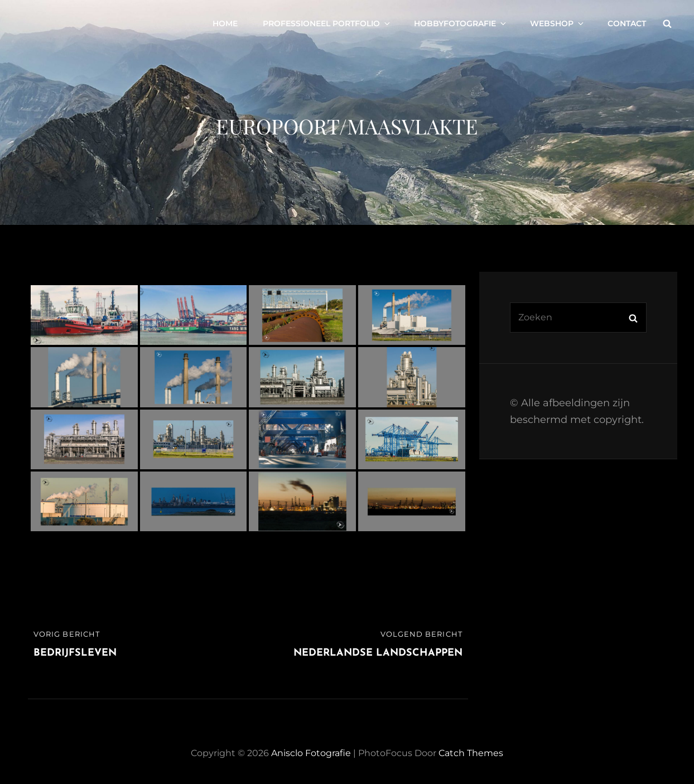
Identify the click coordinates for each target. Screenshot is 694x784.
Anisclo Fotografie (311, 753)
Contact (627, 23)
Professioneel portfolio (327, 23)
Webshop (558, 23)
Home (225, 23)
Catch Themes (471, 753)
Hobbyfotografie (461, 23)
